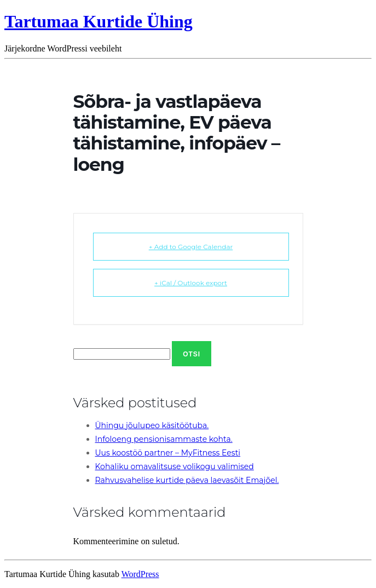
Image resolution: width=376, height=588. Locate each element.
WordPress (140, 574)
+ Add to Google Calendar (191, 247)
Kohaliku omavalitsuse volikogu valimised (175, 466)
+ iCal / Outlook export (191, 283)
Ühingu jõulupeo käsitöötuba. (152, 425)
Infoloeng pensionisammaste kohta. (164, 439)
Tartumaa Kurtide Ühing (99, 21)
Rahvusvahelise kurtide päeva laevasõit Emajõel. (187, 480)
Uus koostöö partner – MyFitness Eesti (168, 453)
